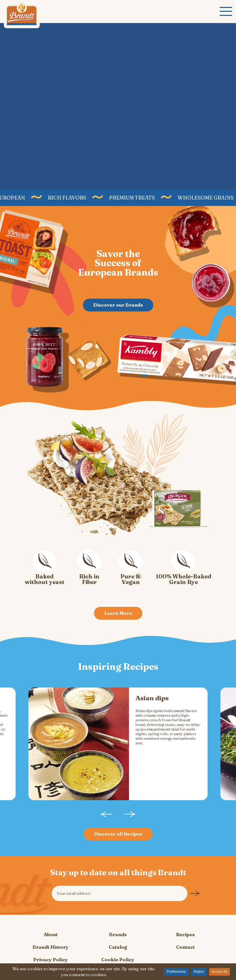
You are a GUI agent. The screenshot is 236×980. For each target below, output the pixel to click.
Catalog (118, 920)
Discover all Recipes (118, 807)
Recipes (185, 908)
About (51, 908)
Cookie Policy (118, 933)
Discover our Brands (118, 305)
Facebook (122, 961)
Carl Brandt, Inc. (22, 15)
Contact (185, 920)
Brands (118, 908)
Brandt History (51, 920)
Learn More (118, 613)
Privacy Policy (51, 933)
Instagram (114, 961)
